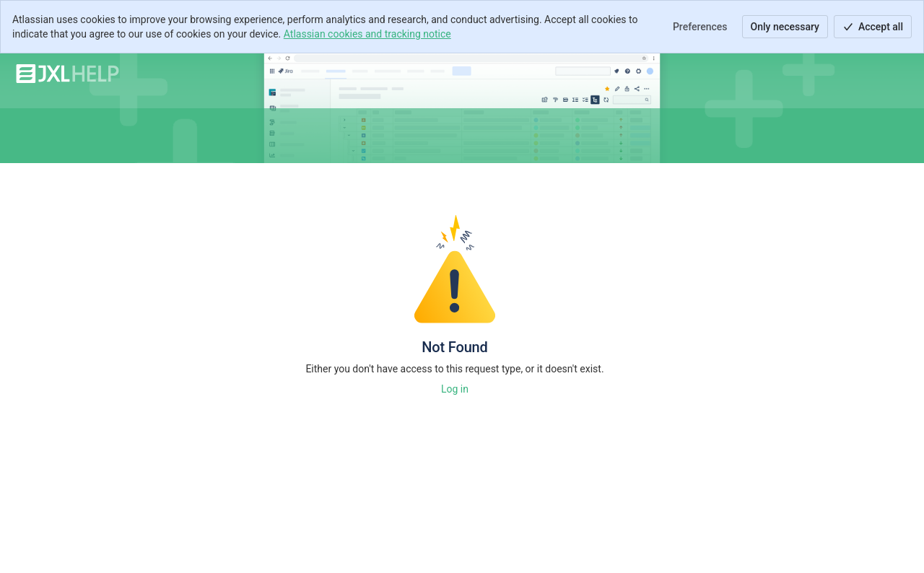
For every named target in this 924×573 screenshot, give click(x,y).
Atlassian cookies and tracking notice (367, 34)
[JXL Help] (67, 74)
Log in (455, 389)
